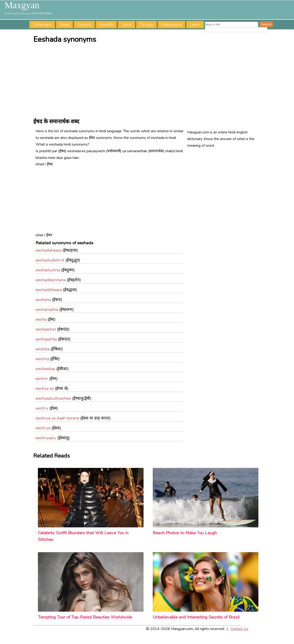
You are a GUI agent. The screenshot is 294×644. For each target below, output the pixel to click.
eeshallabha (47, 309)
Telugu (146, 25)
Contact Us (239, 629)
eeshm (42, 379)
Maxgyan (22, 5)
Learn (195, 25)
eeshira (42, 359)
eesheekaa (45, 369)
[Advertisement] (148, 81)
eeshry (42, 408)
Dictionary (42, 25)
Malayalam (171, 25)
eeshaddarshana (51, 280)
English (84, 25)
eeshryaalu (46, 438)
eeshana (43, 300)
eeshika (42, 349)
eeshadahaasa (48, 250)
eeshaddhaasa (49, 290)
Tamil (126, 25)
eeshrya (43, 428)
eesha (41, 319)
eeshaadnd (46, 329)
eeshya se (45, 388)
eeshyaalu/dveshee (53, 398)
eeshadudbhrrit (50, 260)
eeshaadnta (46, 339)
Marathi (106, 25)
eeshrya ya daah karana (57, 418)
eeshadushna (48, 270)
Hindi (64, 25)
